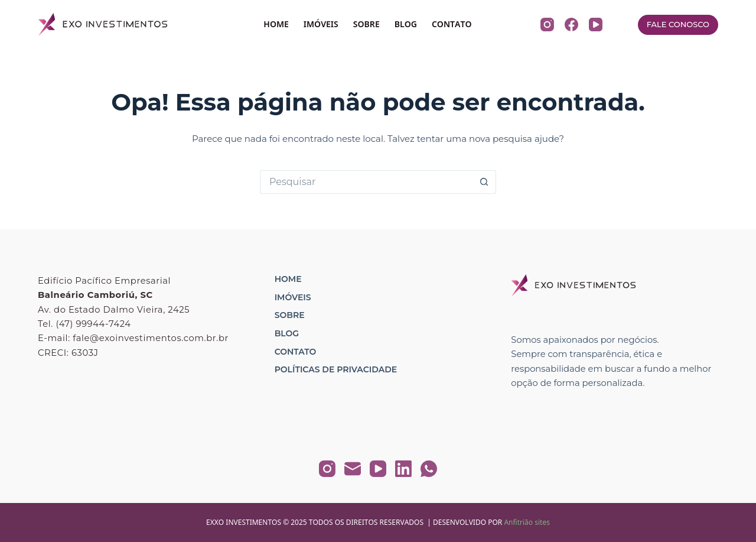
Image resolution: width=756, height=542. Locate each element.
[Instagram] (547, 25)
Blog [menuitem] (287, 333)
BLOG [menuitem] (406, 24)
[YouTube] (596, 25)
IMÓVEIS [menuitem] (321, 24)
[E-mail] (353, 469)
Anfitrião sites (527, 522)
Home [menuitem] (288, 279)
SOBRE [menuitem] (366, 24)
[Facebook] (571, 25)
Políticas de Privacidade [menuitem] (336, 369)
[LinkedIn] (403, 469)
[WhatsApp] (429, 469)
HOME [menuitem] (276, 24)
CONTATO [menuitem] (452, 24)
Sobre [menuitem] (290, 315)
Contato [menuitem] (296, 352)
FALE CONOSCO (678, 24)
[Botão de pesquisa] (484, 182)
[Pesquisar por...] (366, 182)
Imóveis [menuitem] (293, 297)
